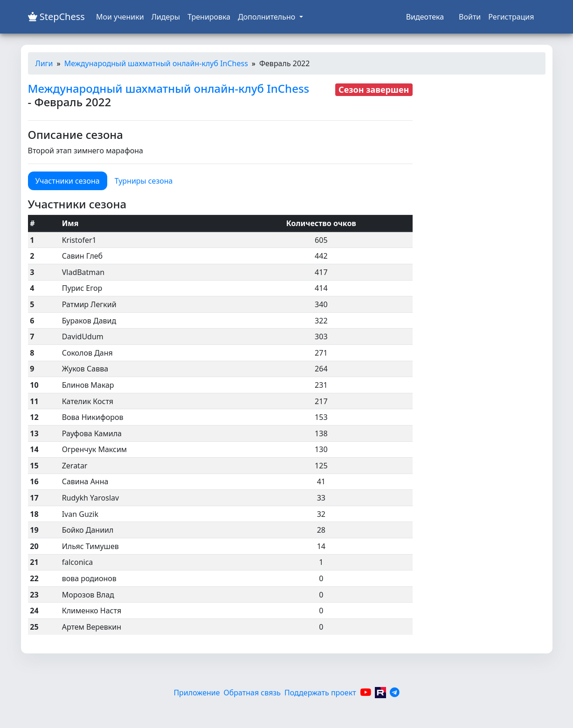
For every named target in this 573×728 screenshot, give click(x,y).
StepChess (56, 17)
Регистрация (511, 17)
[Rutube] (380, 693)
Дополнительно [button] (267, 17)
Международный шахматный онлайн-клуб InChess (156, 63)
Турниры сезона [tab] (144, 181)
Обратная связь (252, 693)
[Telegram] (395, 693)
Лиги (44, 63)
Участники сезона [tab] (68, 181)
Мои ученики (120, 17)
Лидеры (166, 17)
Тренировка (209, 17)
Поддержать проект (320, 693)
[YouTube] (366, 693)
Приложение (197, 693)
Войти (470, 17)
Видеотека (425, 17)
